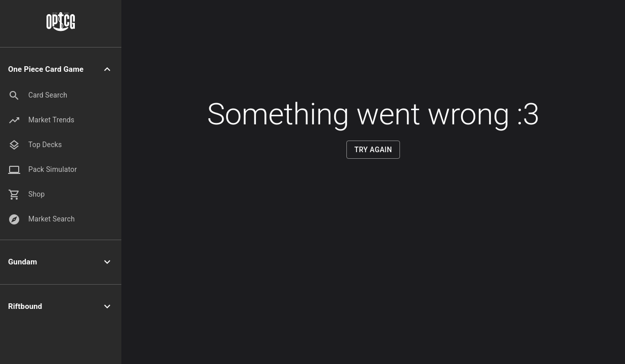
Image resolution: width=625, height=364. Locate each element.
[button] (61, 70)
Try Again (373, 150)
